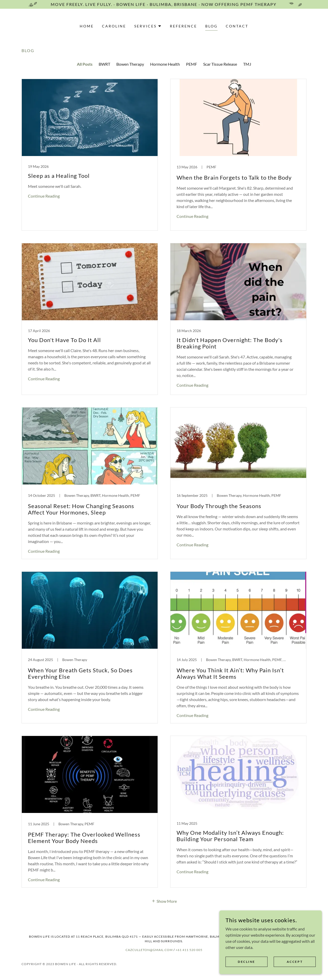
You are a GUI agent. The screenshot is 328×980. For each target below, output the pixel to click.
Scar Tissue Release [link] (220, 64)
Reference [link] (183, 26)
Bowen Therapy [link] (130, 64)
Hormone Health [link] (165, 64)
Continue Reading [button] (44, 196)
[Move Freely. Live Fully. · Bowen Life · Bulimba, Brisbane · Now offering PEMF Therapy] (164, 4)
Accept (295, 962)
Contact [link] (237, 26)
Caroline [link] (114, 26)
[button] (148, 26)
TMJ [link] (247, 64)
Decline (247, 962)
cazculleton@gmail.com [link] (149, 950)
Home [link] (87, 26)
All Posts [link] (85, 64)
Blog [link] (211, 26)
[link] (90, 155)
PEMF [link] (192, 64)
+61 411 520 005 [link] (189, 950)
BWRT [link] (104, 64)
